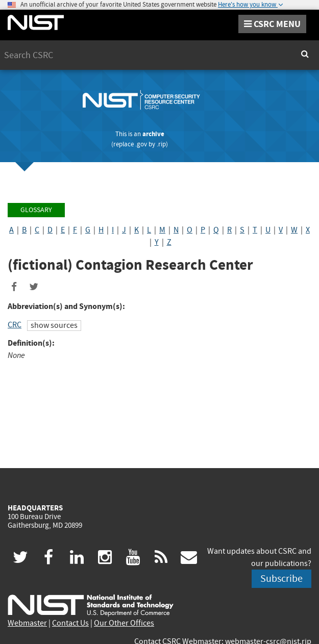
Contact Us (70, 623)
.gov (141, 144)
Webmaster (27, 623)
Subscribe (281, 578)
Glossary (36, 210)
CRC (15, 325)
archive (153, 134)
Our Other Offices (124, 623)
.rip (161, 144)
